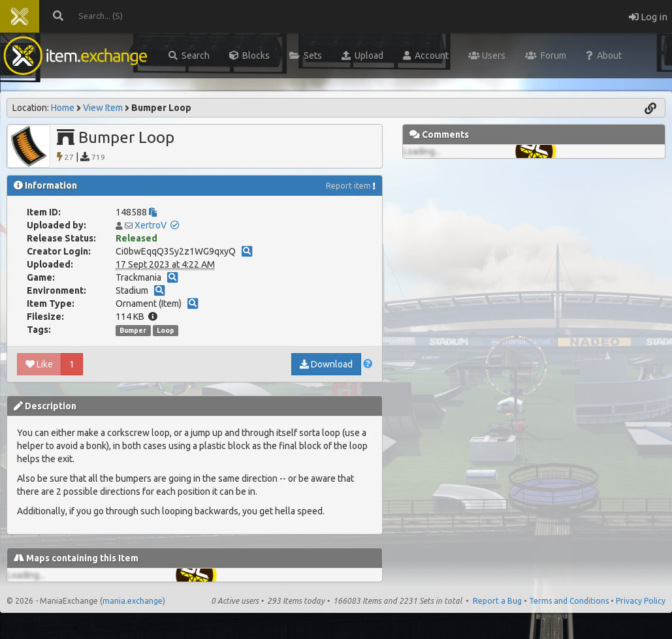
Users (487, 55)
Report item (348, 186)
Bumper (133, 330)
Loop (166, 330)
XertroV (151, 225)
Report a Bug (497, 601)
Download (326, 364)
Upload (362, 55)
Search (189, 55)
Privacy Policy (641, 601)
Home (63, 108)
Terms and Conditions (569, 601)
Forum (546, 55)
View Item (103, 108)
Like (39, 364)
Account (426, 55)
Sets (306, 55)
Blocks (249, 55)
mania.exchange (133, 601)
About (604, 55)
